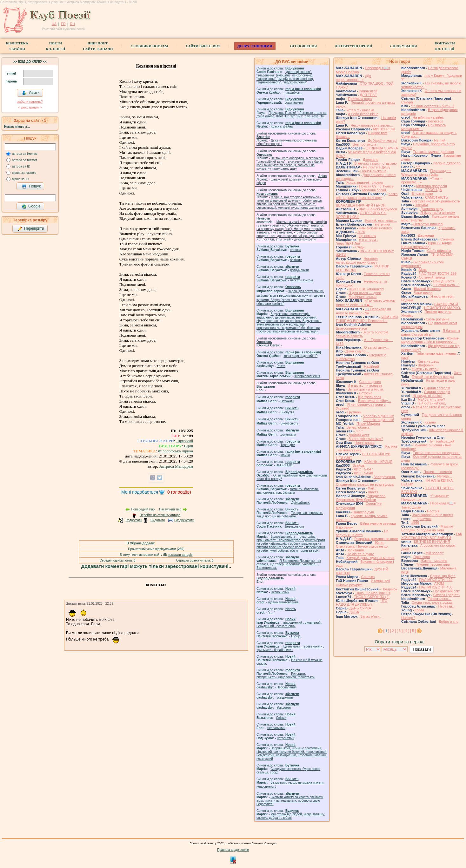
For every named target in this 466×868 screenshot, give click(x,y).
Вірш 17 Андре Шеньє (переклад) (426, 245)
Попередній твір (143, 509)
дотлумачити (300, 270)
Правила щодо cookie (233, 850)
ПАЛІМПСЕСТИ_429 (436, 580)
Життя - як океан (425, 369)
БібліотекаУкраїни (17, 46)
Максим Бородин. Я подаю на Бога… (427, 528)
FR (63, 24)
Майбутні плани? (432, 399)
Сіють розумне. (438, 319)
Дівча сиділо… (357, 351)
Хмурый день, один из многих (370, 558)
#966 (415, 523)
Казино (430, 422)
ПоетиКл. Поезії (56, 46)
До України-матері (383, 141)
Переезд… (447, 606)
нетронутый (285, 738)
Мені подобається (140, 492)
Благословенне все (351, 328)
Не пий (440, 140)
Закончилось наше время (433, 515)
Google (31, 207)
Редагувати (134, 520)
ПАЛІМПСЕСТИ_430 (436, 587)
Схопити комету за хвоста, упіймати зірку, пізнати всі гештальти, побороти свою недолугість (290, 801)
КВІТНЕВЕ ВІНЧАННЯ (432, 542)
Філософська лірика (176, 451)
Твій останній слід (431, 403)
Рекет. (281, 366)
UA (54, 24)
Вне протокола (364, 144)
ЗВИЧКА (421, 205)
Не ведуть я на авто (362, 533)
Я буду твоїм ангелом (438, 213)
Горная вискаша (373, 171)
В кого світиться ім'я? (366, 439)
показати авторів (180, 555)
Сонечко (368, 577)
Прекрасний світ (446, 591)
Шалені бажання (427, 289)
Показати (422, 649)
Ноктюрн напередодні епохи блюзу (357, 260)
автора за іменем (25, 154)
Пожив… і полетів (438, 472)
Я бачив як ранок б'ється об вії (431, 332)
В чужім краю (422, 194)
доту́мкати (288, 434)
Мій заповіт (434, 553)
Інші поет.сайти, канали (98, 46)
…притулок (422, 519)
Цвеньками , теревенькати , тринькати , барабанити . (290, 648)
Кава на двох (428, 361)
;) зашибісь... (293, 92)
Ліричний (185, 441)
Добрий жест (359, 435)
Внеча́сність (290, 423)
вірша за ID (20, 179)
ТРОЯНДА (433, 190)
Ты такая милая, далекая (433, 152)
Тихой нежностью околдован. (437, 453)
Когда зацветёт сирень (365, 182)
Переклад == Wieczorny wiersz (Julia (426, 173)
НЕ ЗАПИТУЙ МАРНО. (443, 308)
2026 (361, 232)
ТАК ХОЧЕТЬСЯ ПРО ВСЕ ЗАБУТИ (432, 536)
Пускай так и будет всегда (433, 377)
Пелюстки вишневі (428, 224)
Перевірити (31, 229)
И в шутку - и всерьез (365, 385)
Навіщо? (408, 618)
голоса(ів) (179, 492)
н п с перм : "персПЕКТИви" (357, 241)
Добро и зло (449, 621)
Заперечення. (385, 477)
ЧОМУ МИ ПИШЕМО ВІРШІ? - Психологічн (367, 319)
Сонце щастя (444, 281)
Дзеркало (371, 160)
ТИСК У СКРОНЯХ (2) (372, 597)
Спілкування (403, 46)
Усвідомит (284, 708)
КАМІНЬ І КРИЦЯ (378, 462)
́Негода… (445, 476)
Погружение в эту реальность (436, 201)
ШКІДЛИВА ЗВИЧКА (382, 148)
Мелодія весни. (375, 190)
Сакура (407, 102)
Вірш (188, 446)
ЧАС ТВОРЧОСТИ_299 (438, 273)
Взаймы (359, 465)
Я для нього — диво (365, 293)
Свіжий (281, 718)
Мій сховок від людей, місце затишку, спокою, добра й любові (291, 816)
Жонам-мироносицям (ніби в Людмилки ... (430, 340)
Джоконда (426, 235)
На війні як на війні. (428, 117)
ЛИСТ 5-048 (363, 473)
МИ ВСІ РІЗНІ (384, 129)
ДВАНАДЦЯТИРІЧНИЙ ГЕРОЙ (361, 205)
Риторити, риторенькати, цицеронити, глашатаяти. (286, 675)
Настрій (433, 511)
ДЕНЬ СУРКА (360, 608)
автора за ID (21, 166)
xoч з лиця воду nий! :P (300, 356)
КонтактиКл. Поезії (445, 46)
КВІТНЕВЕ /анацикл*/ (366, 289)
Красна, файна (282, 126)
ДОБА (354, 612)
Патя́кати (287, 401)
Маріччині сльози (363, 297)
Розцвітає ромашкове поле (376, 539)
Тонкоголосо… (440, 599)
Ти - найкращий (442, 441)
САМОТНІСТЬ (436, 197)
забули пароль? (30, 102)
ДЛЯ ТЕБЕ (368, 95)
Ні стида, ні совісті (427, 396)
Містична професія (432, 186)
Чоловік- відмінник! (379, 416)
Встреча (366, 393)
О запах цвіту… (377, 347)
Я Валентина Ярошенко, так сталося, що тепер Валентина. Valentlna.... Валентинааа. (289, 564)
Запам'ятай (368, 91)
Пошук (31, 187)
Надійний (371, 366)
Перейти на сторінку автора (160, 515)
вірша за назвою (24, 173)
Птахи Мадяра (368, 424)
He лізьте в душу (360, 554)
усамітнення (294, 103)
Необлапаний (286, 687)
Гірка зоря (422, 557)
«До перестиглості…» (353, 78)
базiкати (296, 260)
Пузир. (296, 636)
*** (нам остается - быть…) (433, 106)
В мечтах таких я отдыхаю (375, 163)
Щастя (373, 492)
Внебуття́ (287, 412)
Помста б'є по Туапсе (376, 186)
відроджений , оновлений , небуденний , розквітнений (289, 624)
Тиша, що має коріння (373, 593)
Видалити (158, 520)
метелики (383, 224)
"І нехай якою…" (446, 285)
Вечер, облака (358, 427)
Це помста (367, 236)
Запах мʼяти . (371, 616)
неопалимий (276, 728)
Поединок (389, 589)
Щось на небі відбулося (378, 209)
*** (418, 167)
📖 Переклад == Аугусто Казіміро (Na (364, 311)
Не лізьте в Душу (376, 167)
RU (72, 24)
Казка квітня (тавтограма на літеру (367, 196)
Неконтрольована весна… (372, 125)
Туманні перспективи (433, 564)
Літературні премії (353, 46)
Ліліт (359, 431)
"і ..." (271, 612)
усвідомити (285, 697)
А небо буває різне (363, 114)
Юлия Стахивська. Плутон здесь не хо (362, 544)
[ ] (386, 631)
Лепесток (435, 121)
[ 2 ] (393, 631)
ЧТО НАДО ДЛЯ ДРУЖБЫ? (362, 602)
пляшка (296, 250)
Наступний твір (170, 509)
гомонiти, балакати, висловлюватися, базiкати (288, 491)
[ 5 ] (413, 631)
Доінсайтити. (300, 503)
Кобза (419, 610)
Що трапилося (370, 397)
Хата (458, 373)
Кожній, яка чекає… (381, 220)
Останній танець (432, 277)
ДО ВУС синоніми (255, 46)
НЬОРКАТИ (284, 465)
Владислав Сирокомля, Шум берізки (361, 498)
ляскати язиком (302, 280)
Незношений (280, 592)
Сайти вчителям (203, 46)
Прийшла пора (360, 99)
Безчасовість (295, 526)
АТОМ (439, 583)
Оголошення (304, 46)
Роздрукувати (184, 520)
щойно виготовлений (283, 602)
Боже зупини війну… (375, 401)
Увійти (31, 93)
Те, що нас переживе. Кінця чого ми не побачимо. (290, 515)
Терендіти (288, 445)
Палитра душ (363, 512)
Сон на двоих (370, 382)
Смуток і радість (446, 595)
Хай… (373, 488)
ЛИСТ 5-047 (363, 469)
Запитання (355, 550)
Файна (285, 455)
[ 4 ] (406, 631)
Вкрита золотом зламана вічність (362, 334)
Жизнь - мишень (434, 561)
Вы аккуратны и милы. (366, 389)
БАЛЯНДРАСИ (446, 304)
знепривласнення (307, 376)
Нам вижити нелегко (375, 228)
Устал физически (360, 110)
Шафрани (426, 365)
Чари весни (423, 293)
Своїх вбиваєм (439, 251)
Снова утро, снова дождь (432, 602)
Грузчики (354, 412)
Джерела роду (432, 209)
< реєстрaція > (30, 107)
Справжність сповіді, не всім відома (365, 484)
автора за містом (25, 160)
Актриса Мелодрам (176, 466)
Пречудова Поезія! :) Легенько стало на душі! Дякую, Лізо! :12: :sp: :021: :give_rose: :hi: (291, 115)
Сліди (360, 247)
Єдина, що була (443, 576)
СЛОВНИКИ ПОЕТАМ (150, 46)
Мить (423, 270)
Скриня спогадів (437, 388)
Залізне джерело (447, 163)
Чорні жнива (365, 443)
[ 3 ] (400, 631)
